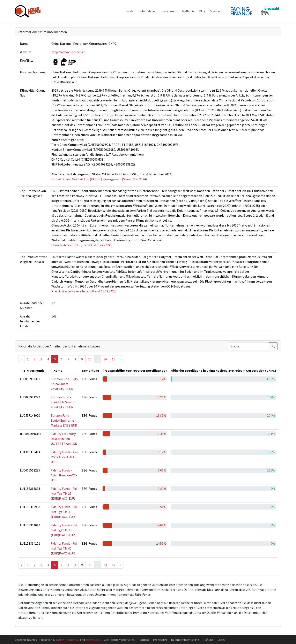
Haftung (208, 640)
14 (105, 359)
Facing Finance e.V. (68, 640)
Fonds (129, 11)
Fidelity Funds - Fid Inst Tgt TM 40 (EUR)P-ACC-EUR (64, 548)
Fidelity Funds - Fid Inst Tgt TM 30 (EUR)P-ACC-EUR (64, 512)
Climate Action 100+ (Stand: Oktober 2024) (81, 245)
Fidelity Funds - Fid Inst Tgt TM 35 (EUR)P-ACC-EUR (64, 530)
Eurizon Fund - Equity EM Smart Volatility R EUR (62, 402)
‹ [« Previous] (21, 359)
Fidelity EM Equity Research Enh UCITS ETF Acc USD (64, 439)
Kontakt (144, 640)
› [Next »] (121, 359)
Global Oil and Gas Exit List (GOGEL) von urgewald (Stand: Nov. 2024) (99, 179)
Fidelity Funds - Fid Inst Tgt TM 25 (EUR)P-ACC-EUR (64, 493)
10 (90, 359)
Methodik (188, 11)
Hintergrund (169, 11)
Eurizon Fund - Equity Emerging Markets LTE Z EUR (64, 420)
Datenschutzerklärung (185, 640)
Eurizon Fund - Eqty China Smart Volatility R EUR (64, 384)
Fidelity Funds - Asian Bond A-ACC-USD (64, 475)
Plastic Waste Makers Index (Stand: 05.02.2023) (84, 291)
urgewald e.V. (94, 640)
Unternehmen (147, 11)
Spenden (216, 11)
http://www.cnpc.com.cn (68, 52)
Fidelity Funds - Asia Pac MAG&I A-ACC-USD (65, 457)
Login (221, 640)
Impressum (160, 640)
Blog (202, 11)
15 (113, 359)
